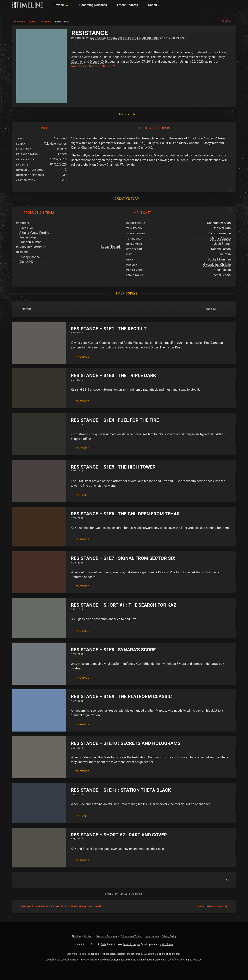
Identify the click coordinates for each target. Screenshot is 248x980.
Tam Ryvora (135, 228)
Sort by (211, 309)
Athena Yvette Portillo (124, 38)
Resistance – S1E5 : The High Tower (113, 467)
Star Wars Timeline (24, 22)
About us (77, 936)
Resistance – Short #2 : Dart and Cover (119, 835)
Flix (129, 254)
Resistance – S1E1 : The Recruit (109, 329)
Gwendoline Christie (217, 265)
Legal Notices (152, 936)
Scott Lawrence (220, 233)
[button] (224, 309)
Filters (27, 309)
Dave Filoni (97, 38)
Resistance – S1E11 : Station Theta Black (121, 790)
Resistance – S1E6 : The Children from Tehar (125, 514)
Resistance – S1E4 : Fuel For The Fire (115, 420)
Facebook (106, 936)
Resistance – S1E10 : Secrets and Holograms (126, 743)
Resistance (79, 66)
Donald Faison (221, 249)
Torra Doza (134, 239)
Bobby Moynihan (219, 259)
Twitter (131, 936)
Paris (103, 944)
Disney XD (97, 62)
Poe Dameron (135, 270)
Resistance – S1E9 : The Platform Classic (121, 697)
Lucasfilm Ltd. (111, 247)
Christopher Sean (219, 223)
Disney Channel (30, 257)
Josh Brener (222, 244)
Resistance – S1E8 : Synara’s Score (113, 650)
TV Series (45, 22)
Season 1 (94, 66)
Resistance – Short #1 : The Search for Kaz (124, 605)
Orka (130, 260)
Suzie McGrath (221, 228)
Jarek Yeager (136, 234)
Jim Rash (224, 254)
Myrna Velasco (221, 239)
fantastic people (131, 944)
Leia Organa (135, 275)
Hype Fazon (134, 249)
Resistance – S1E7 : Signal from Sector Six (123, 558)
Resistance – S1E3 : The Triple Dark (114, 376)
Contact (88, 936)
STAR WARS (83, 960)
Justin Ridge (151, 38)
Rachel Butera (221, 275)
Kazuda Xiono (136, 223)
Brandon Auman (138, 57)
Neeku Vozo (134, 244)
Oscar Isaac (223, 270)
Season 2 (108, 66)
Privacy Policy (169, 936)
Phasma (132, 265)
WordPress (167, 944)
